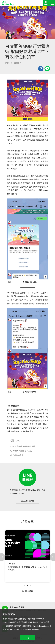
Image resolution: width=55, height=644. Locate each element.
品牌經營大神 (30, 446)
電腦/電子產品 (26, 451)
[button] (25, 586)
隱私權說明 (34, 630)
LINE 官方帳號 (16, 446)
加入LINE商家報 (28, 501)
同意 (27, 638)
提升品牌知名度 (17, 455)
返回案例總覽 (27, 591)
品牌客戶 (14, 451)
